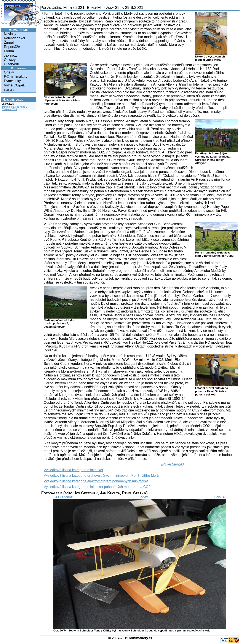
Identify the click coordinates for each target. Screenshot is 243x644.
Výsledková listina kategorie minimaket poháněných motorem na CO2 (97, 487)
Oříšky (9, 72)
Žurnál (9, 42)
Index (144, 497)
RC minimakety (16, 77)
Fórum (9, 51)
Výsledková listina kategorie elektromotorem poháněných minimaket (96, 481)
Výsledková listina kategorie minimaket (73, 470)
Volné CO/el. (14, 86)
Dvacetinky (12, 81)
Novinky (10, 34)
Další (220, 497)
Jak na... (10, 55)
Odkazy (10, 60)
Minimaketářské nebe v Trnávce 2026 (15, 108)
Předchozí (63, 497)
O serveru (11, 64)
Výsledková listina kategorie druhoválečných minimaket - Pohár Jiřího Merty (102, 476)
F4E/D (9, 90)
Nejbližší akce (13, 100)
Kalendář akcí (14, 38)
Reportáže (12, 47)
